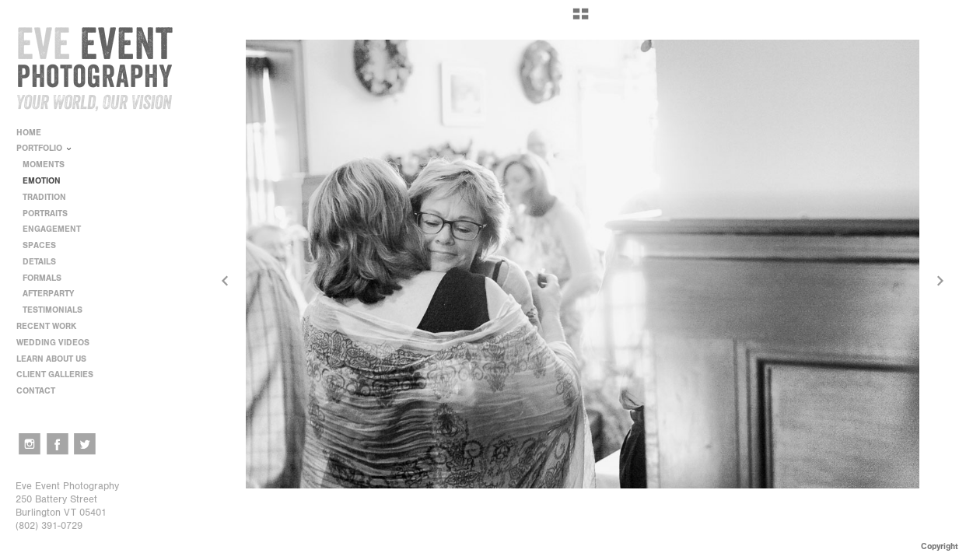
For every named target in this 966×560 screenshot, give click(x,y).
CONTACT (36, 391)
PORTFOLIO (45, 148)
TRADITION (44, 197)
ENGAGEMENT (52, 229)
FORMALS (42, 278)
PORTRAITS (45, 213)
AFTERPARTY (48, 294)
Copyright (940, 546)
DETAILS (39, 262)
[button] (581, 19)
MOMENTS (44, 164)
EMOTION (42, 181)
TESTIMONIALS (52, 310)
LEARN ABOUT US (57, 359)
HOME (29, 133)
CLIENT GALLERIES (55, 374)
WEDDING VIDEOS (53, 343)
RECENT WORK (52, 326)
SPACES (39, 245)
